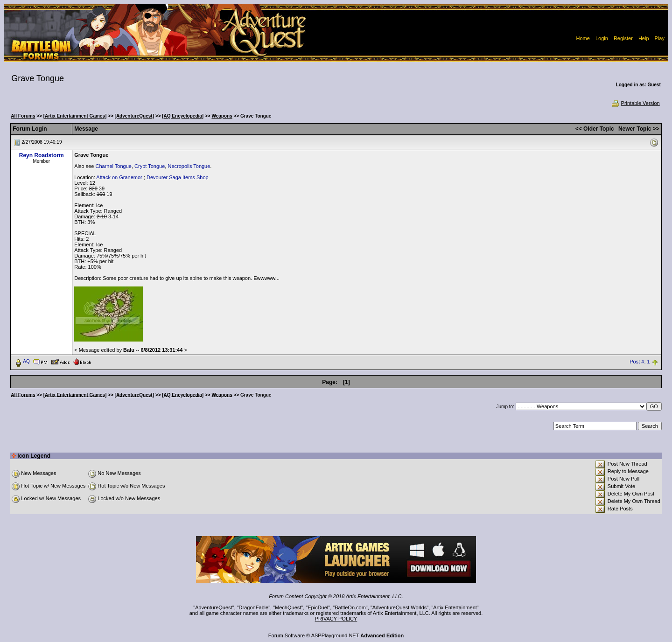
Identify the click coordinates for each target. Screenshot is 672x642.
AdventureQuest (214, 607)
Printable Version (635, 103)
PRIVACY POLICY (336, 619)
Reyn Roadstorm (42, 155)
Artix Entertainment (455, 607)
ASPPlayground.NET (335, 635)
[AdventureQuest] (134, 116)
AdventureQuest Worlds (400, 607)
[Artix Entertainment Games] (75, 116)
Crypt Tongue (150, 166)
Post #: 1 (640, 362)
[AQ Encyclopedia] (183, 116)
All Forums (23, 116)
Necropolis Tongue (189, 166)
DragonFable (254, 607)
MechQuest (288, 607)
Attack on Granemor (119, 177)
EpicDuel (318, 607)
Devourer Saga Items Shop (178, 177)
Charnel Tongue (113, 166)
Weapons (222, 116)
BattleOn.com (350, 607)
